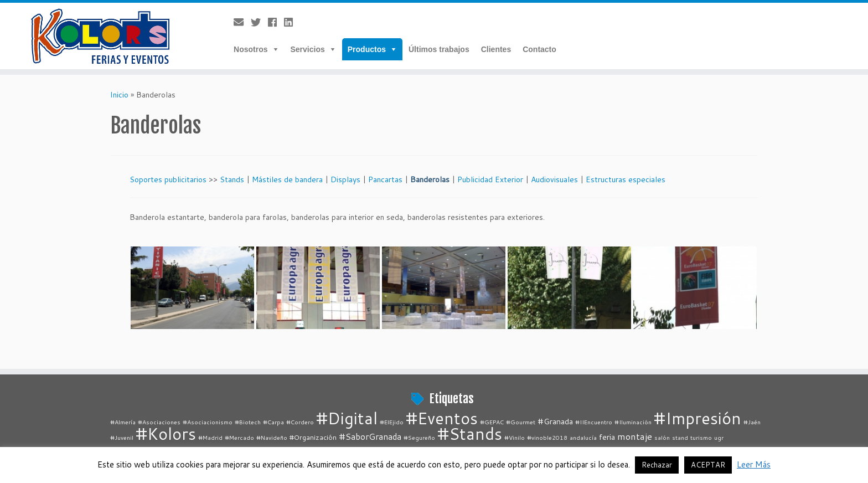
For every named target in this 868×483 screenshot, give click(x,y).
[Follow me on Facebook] (276, 22)
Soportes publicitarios (168, 179)
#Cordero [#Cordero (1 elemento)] (300, 422)
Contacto (539, 49)
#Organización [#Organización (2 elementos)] (313, 437)
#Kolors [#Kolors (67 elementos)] (166, 433)
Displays (345, 179)
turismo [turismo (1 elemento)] (701, 437)
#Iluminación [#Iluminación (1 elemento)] (633, 422)
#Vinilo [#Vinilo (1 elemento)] (515, 437)
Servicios (308, 49)
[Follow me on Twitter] (259, 22)
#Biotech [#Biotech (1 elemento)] (248, 422)
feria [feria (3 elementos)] (607, 437)
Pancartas (385, 179)
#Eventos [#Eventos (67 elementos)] (442, 418)
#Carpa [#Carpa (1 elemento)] (273, 422)
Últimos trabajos (439, 49)
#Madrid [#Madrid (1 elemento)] (210, 437)
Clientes (496, 49)
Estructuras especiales (626, 179)
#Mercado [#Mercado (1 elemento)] (239, 437)
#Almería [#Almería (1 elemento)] (123, 422)
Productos (367, 49)
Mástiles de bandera (287, 179)
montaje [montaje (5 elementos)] (635, 436)
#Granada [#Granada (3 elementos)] (555, 421)
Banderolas (430, 179)
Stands (232, 179)
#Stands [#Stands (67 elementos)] (470, 433)
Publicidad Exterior (490, 179)
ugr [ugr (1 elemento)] (719, 437)
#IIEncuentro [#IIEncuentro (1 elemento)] (594, 422)
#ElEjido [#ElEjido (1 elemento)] (392, 422)
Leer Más (754, 464)
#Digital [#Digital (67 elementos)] (347, 418)
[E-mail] (242, 22)
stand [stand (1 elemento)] (680, 437)
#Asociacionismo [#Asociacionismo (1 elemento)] (208, 422)
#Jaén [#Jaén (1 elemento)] (752, 422)
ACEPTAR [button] (708, 465)
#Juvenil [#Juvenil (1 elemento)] (122, 437)
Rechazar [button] (657, 465)
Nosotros (250, 49)
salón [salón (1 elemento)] (662, 437)
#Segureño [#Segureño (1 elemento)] (419, 437)
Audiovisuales (554, 179)
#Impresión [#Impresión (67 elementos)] (697, 418)
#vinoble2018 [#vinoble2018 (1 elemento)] (547, 437)
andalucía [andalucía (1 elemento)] (583, 437)
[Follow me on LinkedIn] (292, 22)
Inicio (119, 95)
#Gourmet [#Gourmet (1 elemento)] (521, 422)
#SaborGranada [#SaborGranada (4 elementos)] (370, 436)
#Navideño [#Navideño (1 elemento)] (272, 437)
